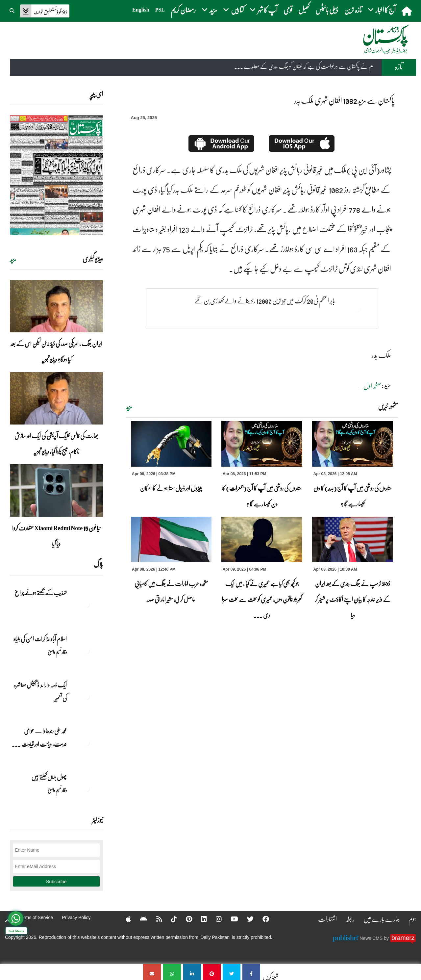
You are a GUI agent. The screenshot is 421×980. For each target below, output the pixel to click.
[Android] (139, 919)
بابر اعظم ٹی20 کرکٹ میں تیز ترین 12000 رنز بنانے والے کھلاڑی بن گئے (265, 300)
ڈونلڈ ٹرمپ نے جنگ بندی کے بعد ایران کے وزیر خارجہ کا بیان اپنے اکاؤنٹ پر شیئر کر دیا (353, 599)
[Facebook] (261, 919)
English (141, 10)
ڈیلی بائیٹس (327, 10)
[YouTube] (230, 919)
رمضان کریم (183, 10)
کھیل (304, 10)
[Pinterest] (185, 919)
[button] (12, 10)
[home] (407, 11)
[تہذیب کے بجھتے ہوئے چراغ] (87, 604)
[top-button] (8, 921)
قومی (288, 10)
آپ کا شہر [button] (264, 10)
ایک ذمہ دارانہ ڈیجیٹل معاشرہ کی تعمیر (40, 691)
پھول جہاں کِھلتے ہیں (49, 777)
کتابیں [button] (233, 10)
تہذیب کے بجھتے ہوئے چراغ (40, 593)
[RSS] (155, 919)
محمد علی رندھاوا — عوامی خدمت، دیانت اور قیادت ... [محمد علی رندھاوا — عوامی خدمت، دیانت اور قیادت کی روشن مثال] (39, 737)
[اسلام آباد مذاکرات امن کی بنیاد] (87, 650)
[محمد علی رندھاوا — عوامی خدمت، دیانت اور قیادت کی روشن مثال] (87, 742)
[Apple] (124, 919)
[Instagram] (214, 919)
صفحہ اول (372, 386)
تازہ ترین (353, 10)
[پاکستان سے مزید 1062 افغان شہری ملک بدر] (251, 972)
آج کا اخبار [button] (382, 10)
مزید (129, 407)
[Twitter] (246, 919)
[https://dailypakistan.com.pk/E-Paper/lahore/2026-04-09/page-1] (56, 175)
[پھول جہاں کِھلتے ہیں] (87, 788)
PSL (160, 10)
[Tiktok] (170, 919)
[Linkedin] (200, 919)
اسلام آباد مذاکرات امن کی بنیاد (40, 639)
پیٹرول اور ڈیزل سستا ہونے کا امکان (171, 488)
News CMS (372, 938)
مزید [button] (209, 10)
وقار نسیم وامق (57, 652)
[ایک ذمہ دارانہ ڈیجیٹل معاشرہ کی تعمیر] (87, 696)
